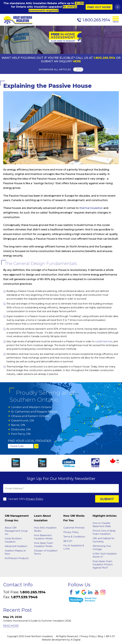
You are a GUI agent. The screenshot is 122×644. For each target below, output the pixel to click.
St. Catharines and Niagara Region (34, 412)
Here (77, 61)
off (80, 70)
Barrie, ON (18, 425)
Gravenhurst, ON (23, 420)
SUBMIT (107, 499)
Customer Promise (74, 528)
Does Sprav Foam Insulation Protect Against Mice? (103, 564)
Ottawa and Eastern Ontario (30, 416)
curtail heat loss (104, 341)
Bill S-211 (110, 636)
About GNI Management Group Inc (16, 531)
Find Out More (99, 7)
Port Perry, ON (21, 434)
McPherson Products (17, 558)
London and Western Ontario (31, 407)
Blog (100, 636)
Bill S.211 (68, 541)
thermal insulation (91, 208)
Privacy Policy (35, 499)
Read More (11, 626)
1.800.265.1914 (104, 58)
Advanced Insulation (16, 546)
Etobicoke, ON (21, 429)
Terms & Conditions (74, 537)
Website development (54, 640)
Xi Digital (76, 640)
